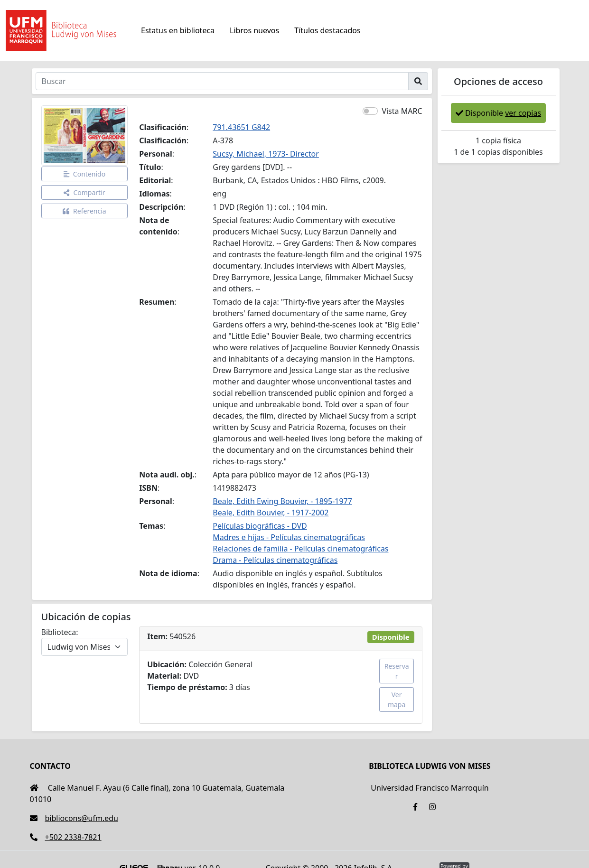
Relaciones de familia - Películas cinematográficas (300, 549)
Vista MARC (402, 111)
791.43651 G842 (241, 127)
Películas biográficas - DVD (260, 526)
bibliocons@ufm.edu (74, 818)
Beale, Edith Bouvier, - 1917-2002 (271, 513)
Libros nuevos (254, 30)
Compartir (84, 192)
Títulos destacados (327, 30)
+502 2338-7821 (66, 837)
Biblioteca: (60, 632)
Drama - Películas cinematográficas (275, 560)
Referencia (84, 211)
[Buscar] (222, 81)
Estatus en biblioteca (178, 30)
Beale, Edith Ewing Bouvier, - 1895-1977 (282, 501)
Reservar (397, 671)
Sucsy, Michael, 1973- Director (266, 154)
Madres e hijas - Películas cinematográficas (289, 537)
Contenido (85, 174)
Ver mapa (397, 700)
